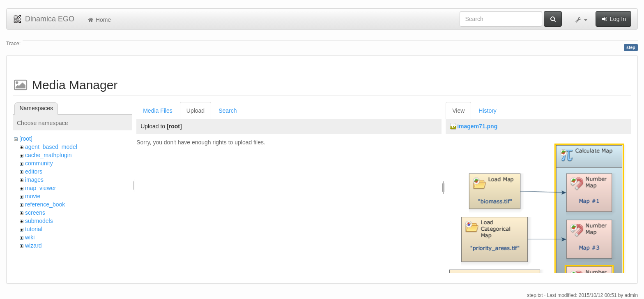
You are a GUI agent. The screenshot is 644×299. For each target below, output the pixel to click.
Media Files (158, 111)
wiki (30, 237)
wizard (33, 246)
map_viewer (40, 188)
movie (33, 196)
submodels (39, 221)
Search (228, 111)
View (458, 111)
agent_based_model (51, 147)
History (488, 111)
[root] (26, 139)
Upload (195, 111)
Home (99, 20)
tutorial (34, 229)
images (34, 180)
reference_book (45, 204)
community (39, 163)
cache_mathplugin (48, 155)
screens (35, 213)
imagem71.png (477, 126)
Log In (613, 19)
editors (34, 172)
